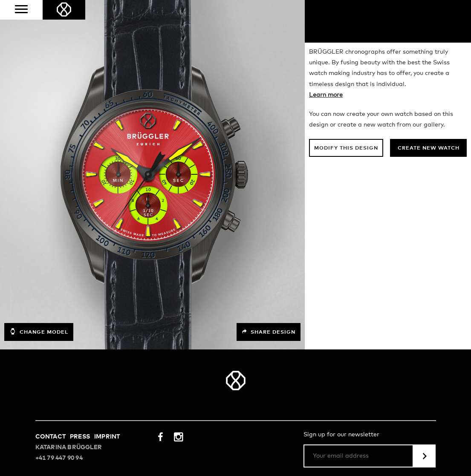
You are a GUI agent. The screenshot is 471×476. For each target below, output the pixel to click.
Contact (51, 437)
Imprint (107, 437)
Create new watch (429, 148)
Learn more (326, 95)
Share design (269, 332)
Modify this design (346, 148)
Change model (39, 332)
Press (80, 437)
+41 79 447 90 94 (59, 458)
